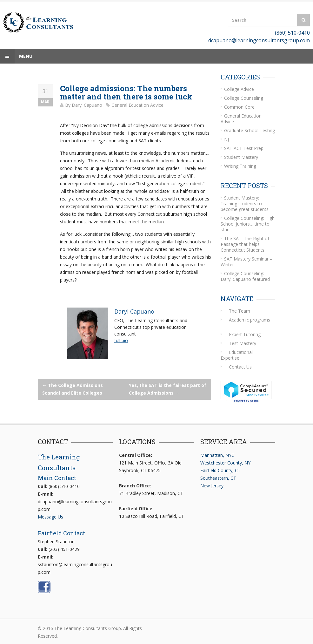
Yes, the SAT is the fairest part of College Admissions (168, 389)
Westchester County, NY (225, 463)
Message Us (50, 517)
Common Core (239, 107)
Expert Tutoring (245, 334)
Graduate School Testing (250, 130)
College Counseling (244, 98)
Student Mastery (241, 157)
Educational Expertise (237, 355)
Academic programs (250, 320)
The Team (240, 311)
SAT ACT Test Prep (244, 148)
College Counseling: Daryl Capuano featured (245, 276)
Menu (16, 56)
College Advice (239, 89)
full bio (121, 340)
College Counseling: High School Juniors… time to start (248, 224)
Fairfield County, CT (220, 470)
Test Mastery (243, 343)
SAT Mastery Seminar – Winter (246, 262)
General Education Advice (137, 105)
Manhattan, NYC (217, 455)
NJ (226, 139)
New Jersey (212, 486)
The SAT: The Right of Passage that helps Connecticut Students (245, 244)
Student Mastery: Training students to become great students (245, 203)
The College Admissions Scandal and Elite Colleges (73, 389)
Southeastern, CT (218, 478)
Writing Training (240, 166)
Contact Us (240, 367)
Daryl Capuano (87, 105)
